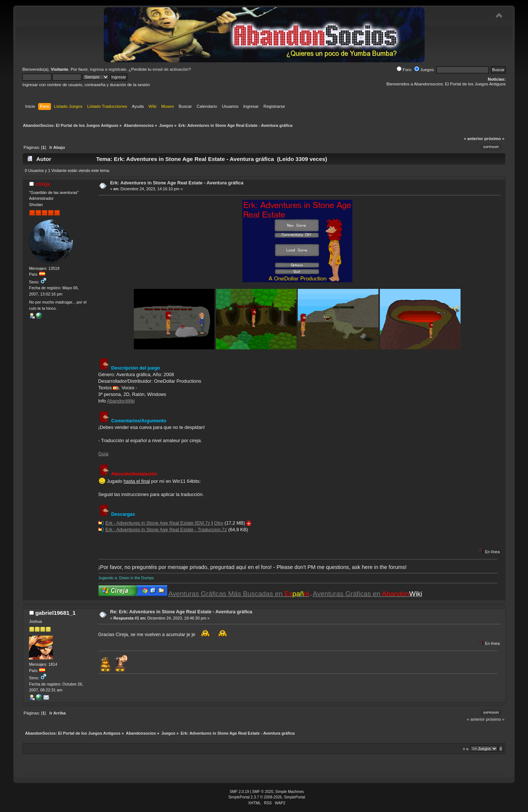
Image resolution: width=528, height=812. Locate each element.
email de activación (170, 69)
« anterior (473, 139)
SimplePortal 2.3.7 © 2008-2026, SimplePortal (267, 797)
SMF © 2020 (263, 792)
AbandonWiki (121, 401)
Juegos (424, 70)
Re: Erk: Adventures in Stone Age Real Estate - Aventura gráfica (181, 612)
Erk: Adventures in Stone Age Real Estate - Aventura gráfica (177, 183)
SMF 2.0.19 (239, 792)
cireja (43, 184)
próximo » (494, 139)
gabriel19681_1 (55, 613)
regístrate (118, 69)
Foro (404, 70)
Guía (103, 454)
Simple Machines (290, 792)
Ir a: (466, 749)
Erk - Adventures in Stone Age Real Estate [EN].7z (158, 523)
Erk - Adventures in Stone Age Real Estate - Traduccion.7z (166, 530)
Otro (219, 523)
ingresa (97, 69)
